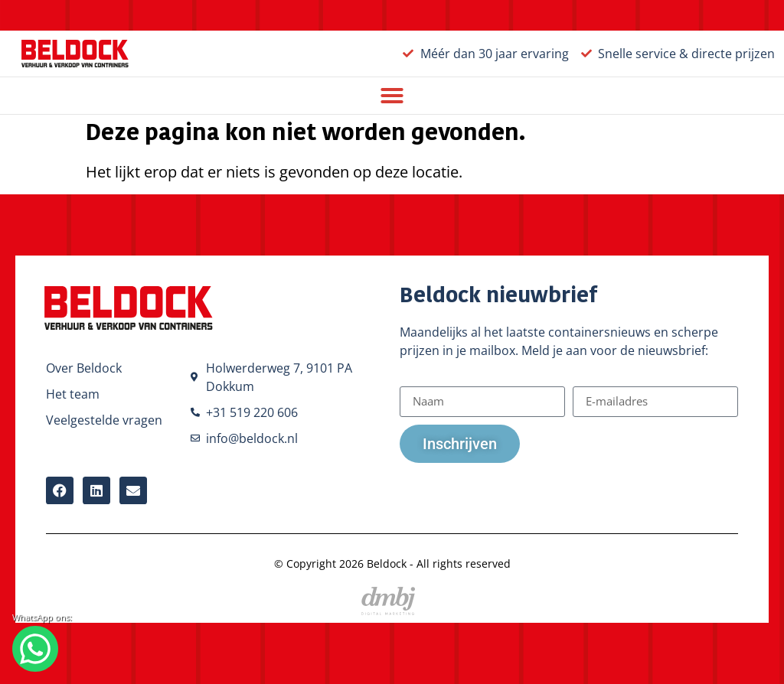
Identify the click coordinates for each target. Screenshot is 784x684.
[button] (392, 96)
